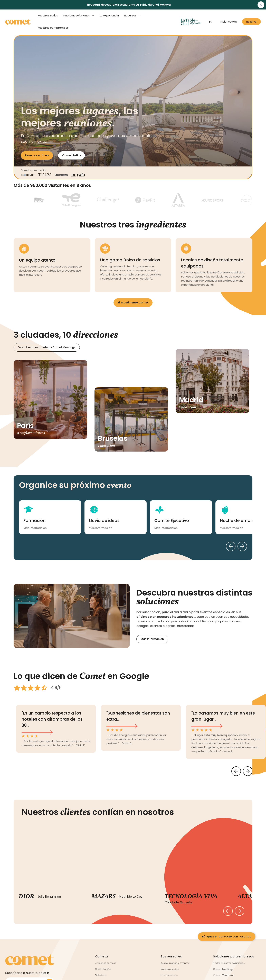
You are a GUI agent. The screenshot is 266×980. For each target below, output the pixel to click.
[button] (79, 16)
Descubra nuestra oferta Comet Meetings (47, 347)
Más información (152, 639)
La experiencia (109, 16)
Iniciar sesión (228, 22)
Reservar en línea (37, 155)
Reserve (251, 22)
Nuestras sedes (48, 16)
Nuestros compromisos (53, 28)
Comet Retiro (72, 155)
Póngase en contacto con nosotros (227, 937)
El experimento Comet (133, 303)
